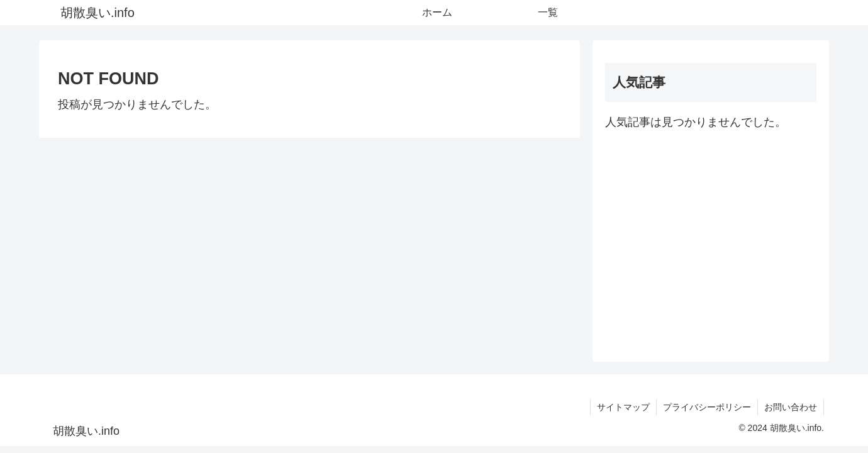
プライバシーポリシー (707, 407)
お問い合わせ (791, 407)
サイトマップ (623, 407)
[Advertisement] (711, 241)
